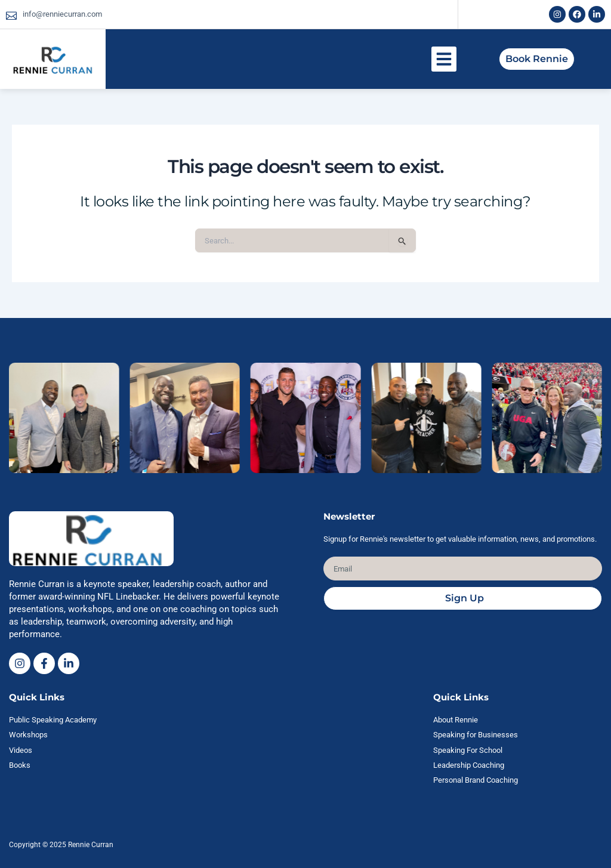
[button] (444, 59)
